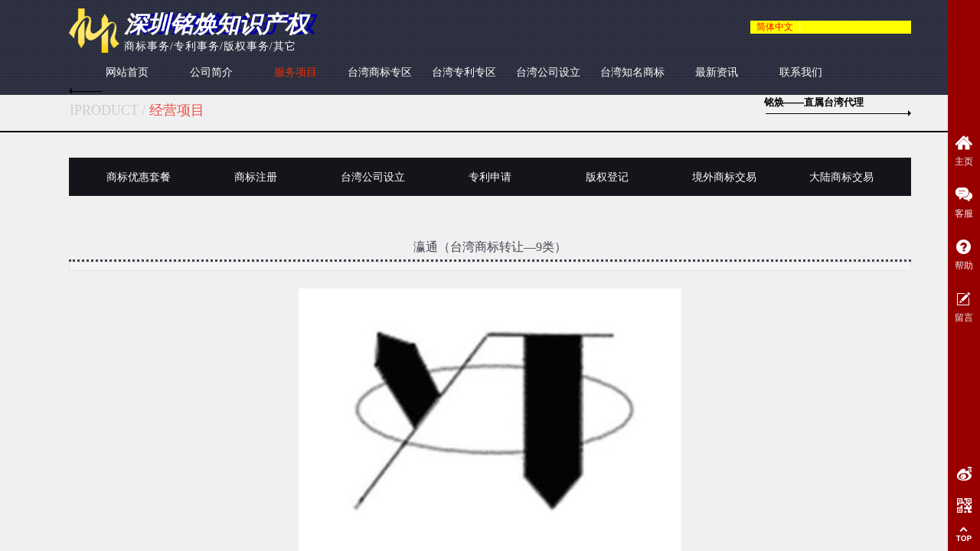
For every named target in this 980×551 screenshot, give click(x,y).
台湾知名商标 (632, 72)
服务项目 (296, 72)
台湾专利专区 (464, 72)
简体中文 (775, 27)
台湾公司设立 (548, 72)
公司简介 (211, 72)
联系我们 (801, 72)
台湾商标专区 (380, 72)
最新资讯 (717, 72)
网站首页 (127, 72)
